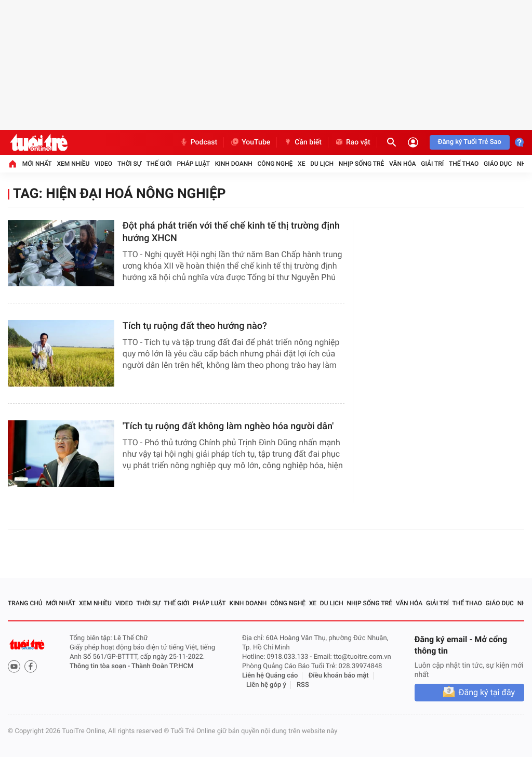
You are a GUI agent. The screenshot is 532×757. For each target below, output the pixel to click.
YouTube (250, 142)
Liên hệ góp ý (266, 685)
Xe (301, 164)
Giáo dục (498, 164)
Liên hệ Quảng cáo (270, 676)
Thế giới (159, 164)
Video (103, 164)
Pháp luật (193, 164)
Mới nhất (37, 164)
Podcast (198, 142)
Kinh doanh (234, 164)
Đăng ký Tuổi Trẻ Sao (470, 142)
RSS (303, 685)
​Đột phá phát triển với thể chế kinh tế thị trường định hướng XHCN (231, 232)
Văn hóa (403, 164)
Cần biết (302, 142)
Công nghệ (275, 164)
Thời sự (129, 164)
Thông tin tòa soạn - (101, 666)
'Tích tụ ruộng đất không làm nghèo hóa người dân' (228, 426)
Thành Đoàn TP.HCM (162, 666)
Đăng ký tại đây (487, 692)
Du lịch (322, 164)
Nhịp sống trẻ (362, 164)
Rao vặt (353, 142)
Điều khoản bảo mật (339, 676)
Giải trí (432, 164)
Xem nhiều (73, 164)
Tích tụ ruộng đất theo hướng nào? (195, 326)
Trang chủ (25, 603)
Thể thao (464, 164)
